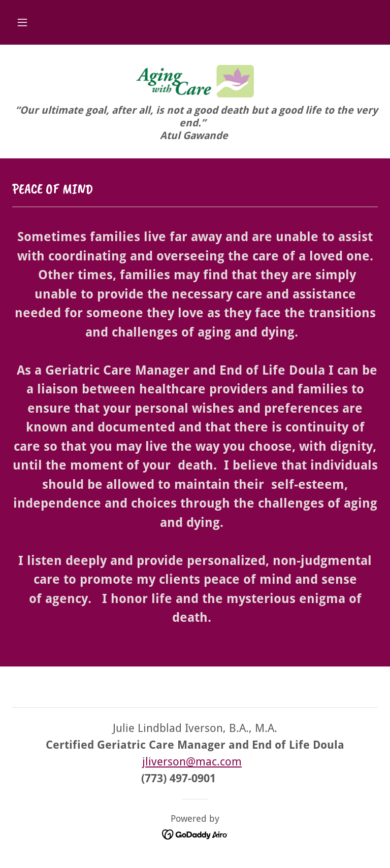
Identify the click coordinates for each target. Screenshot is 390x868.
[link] (195, 81)
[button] (22, 22)
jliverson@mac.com (192, 762)
